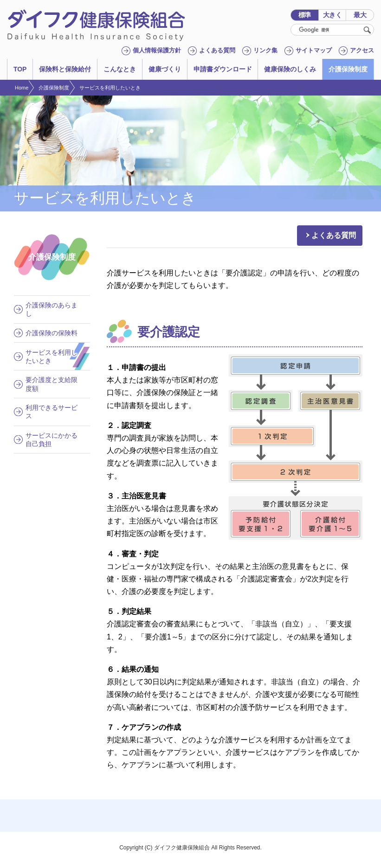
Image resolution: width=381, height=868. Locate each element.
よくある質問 (334, 235)
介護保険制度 (54, 88)
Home (22, 88)
